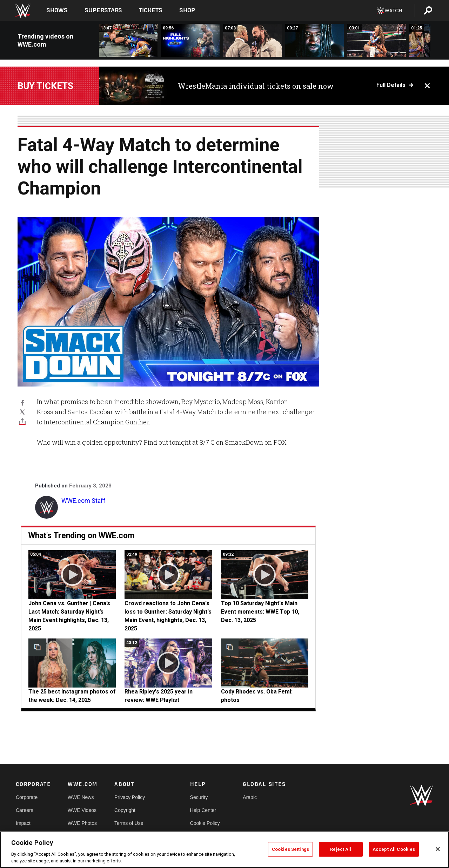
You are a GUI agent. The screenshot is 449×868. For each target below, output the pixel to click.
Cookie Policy (205, 823)
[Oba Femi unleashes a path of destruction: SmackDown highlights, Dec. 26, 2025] (314, 40)
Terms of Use (129, 823)
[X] (22, 412)
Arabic (250, 797)
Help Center (203, 810)
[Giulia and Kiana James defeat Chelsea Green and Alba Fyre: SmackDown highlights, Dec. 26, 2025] (377, 40)
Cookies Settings (290, 849)
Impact (23, 823)
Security (199, 797)
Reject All (341, 849)
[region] (224, 850)
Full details (391, 85)
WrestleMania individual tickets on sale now (256, 86)
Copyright (125, 810)
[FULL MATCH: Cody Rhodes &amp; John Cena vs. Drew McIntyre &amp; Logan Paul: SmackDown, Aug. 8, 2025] (128, 40)
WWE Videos (82, 810)
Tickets (151, 10)
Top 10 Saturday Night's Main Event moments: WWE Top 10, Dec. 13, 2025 (260, 612)
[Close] (438, 849)
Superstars (103, 10)
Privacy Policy (130, 797)
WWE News (81, 797)
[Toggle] (22, 421)
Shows (57, 10)
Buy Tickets (45, 86)
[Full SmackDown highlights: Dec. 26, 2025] (190, 40)
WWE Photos (82, 823)
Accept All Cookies (394, 849)
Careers (25, 810)
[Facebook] (22, 403)
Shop (187, 10)
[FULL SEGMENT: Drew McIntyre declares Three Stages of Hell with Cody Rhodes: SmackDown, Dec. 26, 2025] (252, 40)
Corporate (27, 797)
